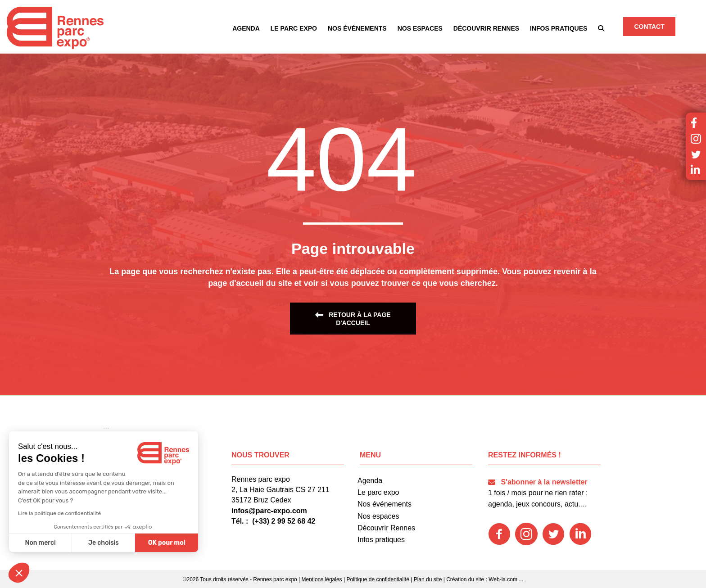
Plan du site (428, 579)
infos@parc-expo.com (269, 511)
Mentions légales (322, 579)
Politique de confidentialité (378, 579)
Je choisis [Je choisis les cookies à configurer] (104, 543)
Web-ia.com (503, 579)
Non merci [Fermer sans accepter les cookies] (40, 543)
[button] (601, 28)
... (521, 579)
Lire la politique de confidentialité (59, 513)
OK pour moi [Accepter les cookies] (167, 543)
